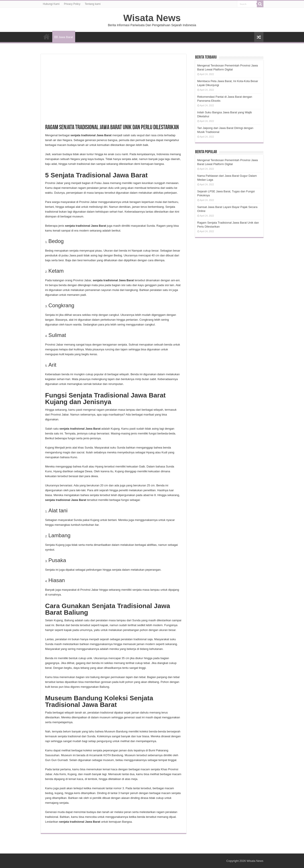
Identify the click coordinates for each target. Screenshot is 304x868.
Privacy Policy (72, 4)
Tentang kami (93, 4)
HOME (47, 37)
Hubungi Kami (51, 4)
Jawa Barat (64, 37)
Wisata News (152, 18)
